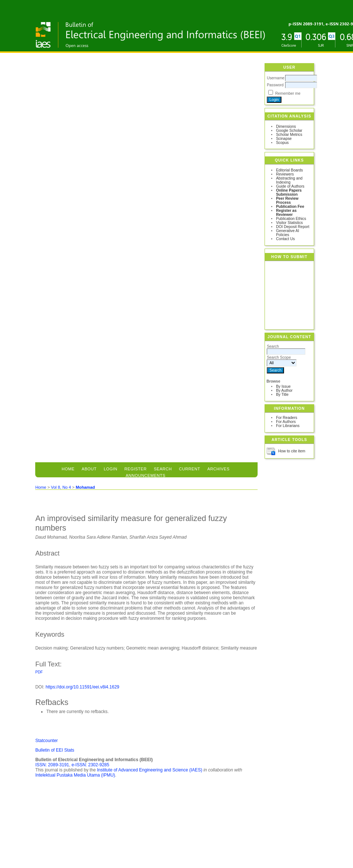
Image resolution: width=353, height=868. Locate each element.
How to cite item (292, 451)
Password (275, 85)
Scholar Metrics (289, 135)
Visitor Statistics (289, 223)
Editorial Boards (289, 170)
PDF (39, 672)
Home (68, 469)
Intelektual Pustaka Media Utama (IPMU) (75, 775)
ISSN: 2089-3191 (52, 765)
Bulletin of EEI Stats (55, 750)
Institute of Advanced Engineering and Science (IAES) (150, 770)
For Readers (287, 418)
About (89, 469)
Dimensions (286, 126)
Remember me (288, 93)
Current (190, 469)
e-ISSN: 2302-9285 (90, 765)
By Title (282, 395)
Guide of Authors (290, 186)
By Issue (283, 386)
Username (276, 78)
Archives (219, 469)
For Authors (286, 422)
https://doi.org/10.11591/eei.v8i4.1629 (82, 687)
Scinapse (284, 139)
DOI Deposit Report (293, 227)
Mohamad (85, 487)
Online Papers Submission (289, 192)
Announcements (145, 475)
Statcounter (46, 741)
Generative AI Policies (288, 233)
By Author (284, 390)
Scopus (282, 143)
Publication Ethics (291, 219)
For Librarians (288, 426)
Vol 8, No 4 (61, 487)
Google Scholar (289, 131)
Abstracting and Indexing (289, 180)
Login (111, 469)
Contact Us (285, 239)
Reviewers (285, 174)
